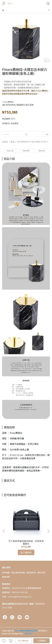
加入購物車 (23, 641)
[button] (48, 531)
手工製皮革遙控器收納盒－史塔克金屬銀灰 (26, 542)
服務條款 (6, 577)
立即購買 (42, 641)
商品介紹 (10, 151)
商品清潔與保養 (18, 572)
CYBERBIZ (28, 633)
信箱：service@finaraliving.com (17, 597)
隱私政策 (41, 572)
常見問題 (6, 572)
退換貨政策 (31, 572)
